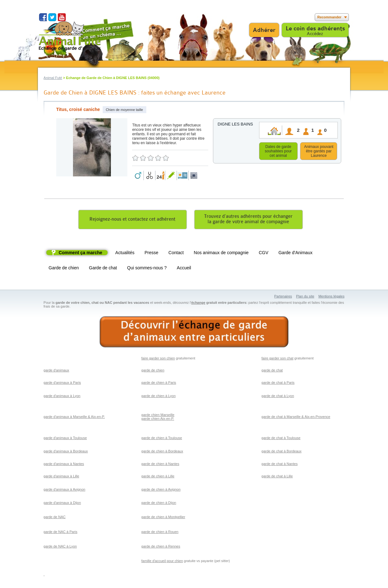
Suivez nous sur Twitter (52, 17)
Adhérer (264, 30)
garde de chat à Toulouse (281, 439)
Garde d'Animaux (295, 254)
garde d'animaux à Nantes (64, 465)
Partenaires (283, 297)
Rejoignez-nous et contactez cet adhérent (132, 220)
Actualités (125, 254)
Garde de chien (64, 269)
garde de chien (153, 371)
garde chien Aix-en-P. (158, 420)
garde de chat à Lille (277, 477)
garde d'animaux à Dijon (62, 504)
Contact (176, 254)
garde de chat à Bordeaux (282, 452)
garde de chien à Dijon (159, 504)
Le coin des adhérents (315, 28)
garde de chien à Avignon (161, 490)
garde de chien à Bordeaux (162, 452)
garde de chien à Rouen (160, 533)
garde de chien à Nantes (160, 465)
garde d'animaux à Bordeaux (66, 452)
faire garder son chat (278, 359)
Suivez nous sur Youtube (62, 17)
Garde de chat (103, 269)
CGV (264, 254)
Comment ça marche (81, 254)
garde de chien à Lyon (158, 397)
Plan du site (305, 297)
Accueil (184, 269)
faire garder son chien (158, 359)
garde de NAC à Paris (61, 533)
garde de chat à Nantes (280, 465)
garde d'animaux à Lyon (62, 397)
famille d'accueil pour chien (162, 562)
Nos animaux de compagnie (221, 254)
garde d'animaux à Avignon (64, 490)
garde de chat (272, 371)
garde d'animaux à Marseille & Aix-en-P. (74, 418)
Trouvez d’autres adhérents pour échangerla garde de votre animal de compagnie (248, 220)
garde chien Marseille (158, 416)
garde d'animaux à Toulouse (65, 439)
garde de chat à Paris (278, 383)
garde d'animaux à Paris (62, 383)
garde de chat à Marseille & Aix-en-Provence (296, 418)
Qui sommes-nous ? (147, 269)
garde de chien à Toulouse (162, 439)
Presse (152, 254)
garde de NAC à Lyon (60, 547)
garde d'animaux (56, 371)
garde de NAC (55, 518)
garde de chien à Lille (158, 477)
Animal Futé (53, 78)
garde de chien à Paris (159, 383)
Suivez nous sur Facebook (43, 17)
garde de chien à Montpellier (163, 518)
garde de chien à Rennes (161, 547)
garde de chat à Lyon (278, 397)
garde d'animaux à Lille (61, 477)
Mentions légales (332, 297)
